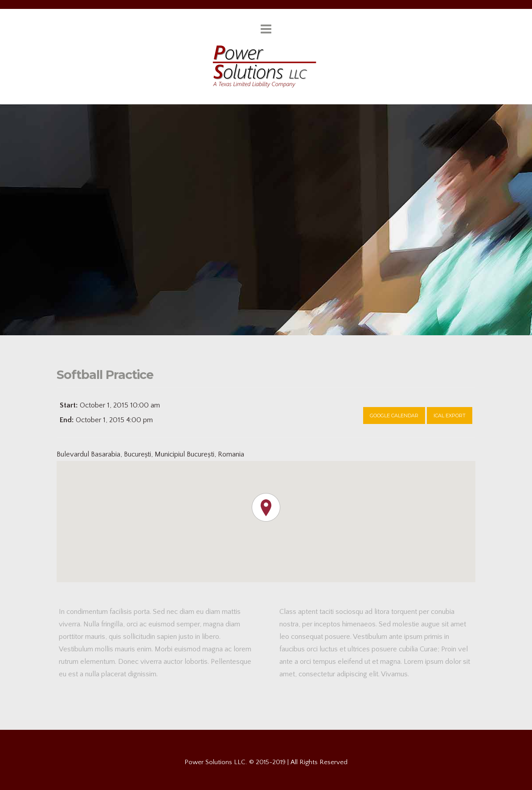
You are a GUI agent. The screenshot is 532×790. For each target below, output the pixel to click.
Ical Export (450, 416)
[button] (266, 507)
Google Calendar (394, 416)
